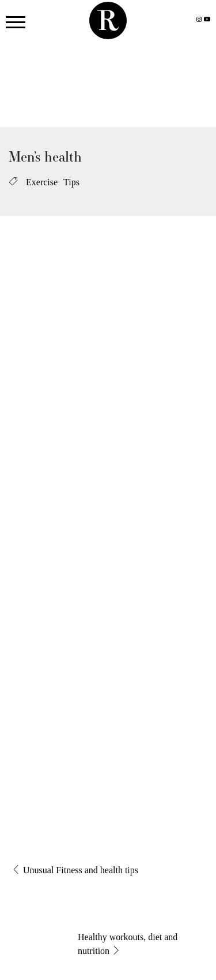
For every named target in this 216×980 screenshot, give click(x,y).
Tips (71, 182)
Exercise (42, 182)
